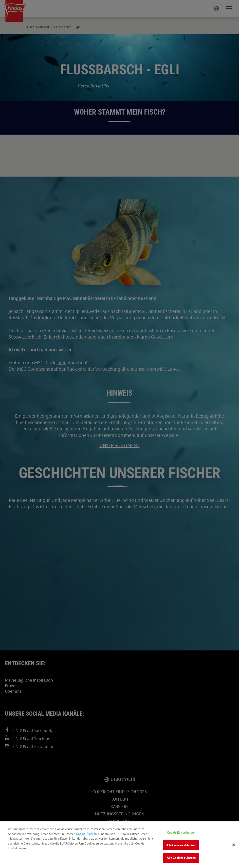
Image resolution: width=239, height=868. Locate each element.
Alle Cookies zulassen (181, 858)
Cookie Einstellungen (181, 833)
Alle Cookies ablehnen (181, 845)
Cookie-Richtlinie (87, 834)
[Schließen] (234, 845)
